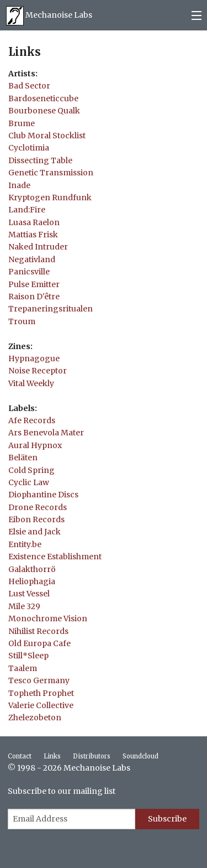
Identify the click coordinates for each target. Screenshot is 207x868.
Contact (20, 756)
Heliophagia (32, 581)
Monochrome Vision (48, 618)
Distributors (92, 756)
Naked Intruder (38, 247)
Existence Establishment (55, 557)
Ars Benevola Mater (46, 433)
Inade (19, 185)
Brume (22, 123)
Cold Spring (31, 470)
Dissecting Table (40, 160)
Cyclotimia (29, 148)
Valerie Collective (41, 705)
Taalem (23, 668)
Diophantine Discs (43, 495)
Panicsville (29, 272)
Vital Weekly (31, 383)
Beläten (23, 458)
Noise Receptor (38, 371)
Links (52, 756)
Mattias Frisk (33, 235)
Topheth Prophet (41, 693)
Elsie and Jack (34, 532)
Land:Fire (27, 210)
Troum (22, 321)
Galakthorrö (32, 569)
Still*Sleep (28, 656)
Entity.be (25, 544)
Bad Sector (29, 86)
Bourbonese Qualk (44, 111)
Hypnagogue (34, 358)
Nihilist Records (38, 631)
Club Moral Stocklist (47, 136)
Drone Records (38, 507)
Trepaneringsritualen (51, 309)
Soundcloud (140, 756)
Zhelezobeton (35, 718)
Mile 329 (24, 606)
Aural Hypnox (35, 445)
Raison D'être (34, 297)
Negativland (32, 259)
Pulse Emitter (34, 284)
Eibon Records (36, 519)
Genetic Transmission (51, 173)
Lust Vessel (29, 594)
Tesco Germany (39, 680)
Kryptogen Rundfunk (50, 197)
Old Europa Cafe (39, 643)
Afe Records (32, 420)
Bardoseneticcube (43, 98)
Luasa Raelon (34, 222)
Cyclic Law (29, 482)
